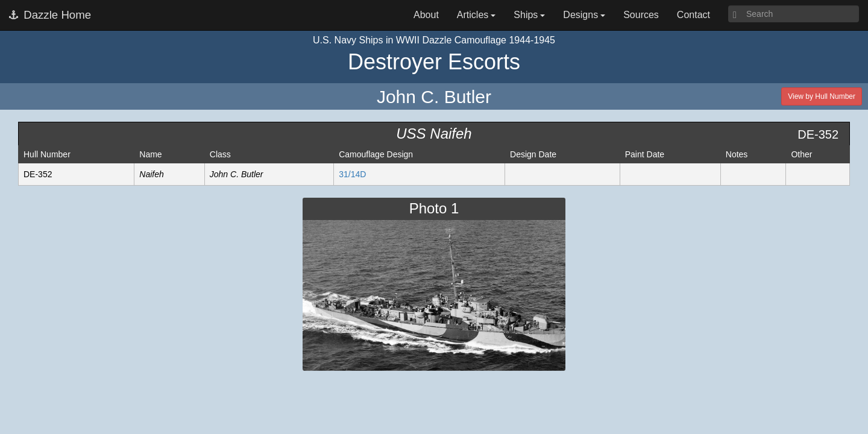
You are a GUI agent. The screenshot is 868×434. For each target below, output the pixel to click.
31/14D (352, 174)
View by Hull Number (822, 96)
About (426, 15)
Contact (693, 15)
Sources (641, 15)
